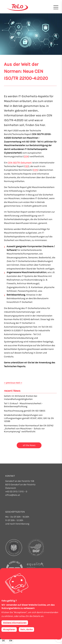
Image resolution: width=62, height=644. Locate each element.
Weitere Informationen (15, 623)
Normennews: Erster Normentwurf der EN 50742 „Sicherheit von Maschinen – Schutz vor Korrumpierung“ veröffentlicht (29, 429)
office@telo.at (13, 495)
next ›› (19, 383)
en (11, 641)
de (3, 641)
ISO (27, 166)
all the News (29, 445)
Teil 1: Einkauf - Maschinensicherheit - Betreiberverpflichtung (23, 405)
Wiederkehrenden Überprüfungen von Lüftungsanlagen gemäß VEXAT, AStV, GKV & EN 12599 (29, 418)
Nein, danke (26, 629)
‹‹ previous (10, 383)
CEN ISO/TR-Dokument (20, 163)
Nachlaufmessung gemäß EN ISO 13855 (25, 411)
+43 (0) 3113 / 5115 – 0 (16, 492)
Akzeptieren (9, 629)
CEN (26, 156)
